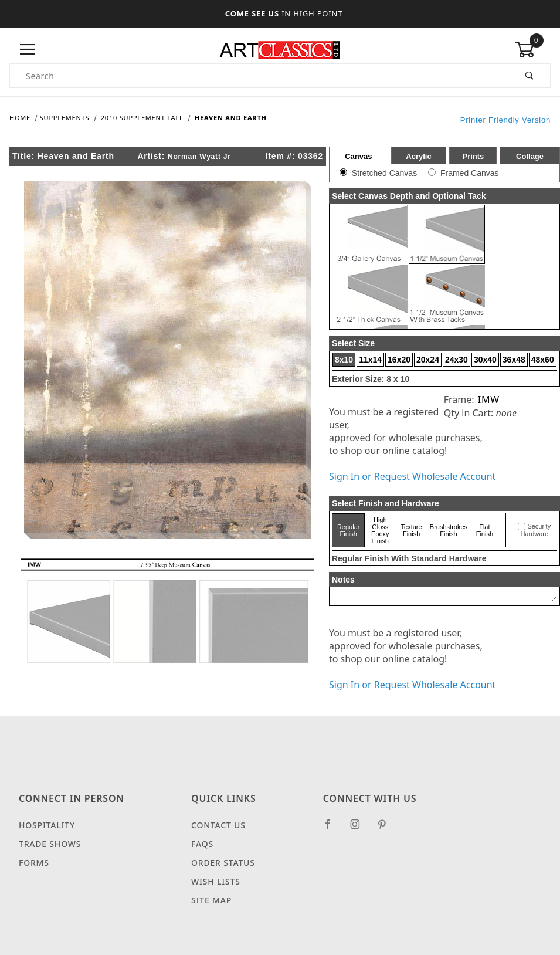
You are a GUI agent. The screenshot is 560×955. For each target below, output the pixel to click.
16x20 (399, 360)
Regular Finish (349, 530)
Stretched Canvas (384, 173)
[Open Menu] (28, 50)
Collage (530, 156)
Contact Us (218, 825)
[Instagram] (360, 829)
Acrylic (418, 156)
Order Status (223, 863)
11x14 (370, 360)
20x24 (428, 360)
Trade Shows (50, 844)
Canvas (358, 156)
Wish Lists (216, 881)
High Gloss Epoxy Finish (380, 530)
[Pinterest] (387, 829)
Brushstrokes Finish (449, 530)
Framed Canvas (470, 173)
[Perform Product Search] (530, 76)
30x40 (485, 360)
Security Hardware (535, 530)
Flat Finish (485, 530)
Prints (473, 156)
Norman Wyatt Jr (199, 157)
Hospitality (47, 825)
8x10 (344, 360)
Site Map (211, 900)
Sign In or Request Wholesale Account (412, 476)
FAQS (202, 844)
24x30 (457, 360)
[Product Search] (260, 76)
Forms (34, 863)
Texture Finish (412, 530)
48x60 (543, 360)
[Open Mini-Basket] (532, 50)
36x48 (514, 360)
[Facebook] (333, 829)
